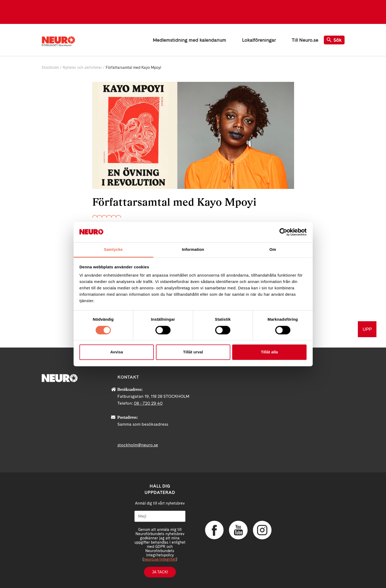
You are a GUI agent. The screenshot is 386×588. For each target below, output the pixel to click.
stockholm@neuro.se (138, 445)
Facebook (214, 530)
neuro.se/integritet (160, 559)
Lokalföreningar (259, 40)
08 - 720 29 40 (148, 403)
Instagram (262, 530)
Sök (334, 40)
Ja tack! (160, 572)
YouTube (238, 530)
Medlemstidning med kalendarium (189, 40)
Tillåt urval (193, 352)
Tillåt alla (269, 352)
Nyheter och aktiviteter (82, 67)
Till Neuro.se (305, 40)
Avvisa (117, 352)
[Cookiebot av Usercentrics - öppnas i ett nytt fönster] (283, 232)
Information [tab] (193, 250)
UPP (367, 329)
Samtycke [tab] (113, 250)
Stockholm (50, 67)
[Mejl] (160, 516)
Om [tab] (273, 250)
